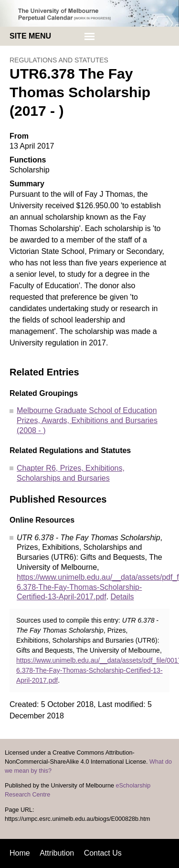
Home (20, 853)
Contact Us (103, 853)
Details (122, 597)
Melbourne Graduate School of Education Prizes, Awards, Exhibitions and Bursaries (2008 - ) (87, 420)
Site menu (30, 36)
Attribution (57, 853)
